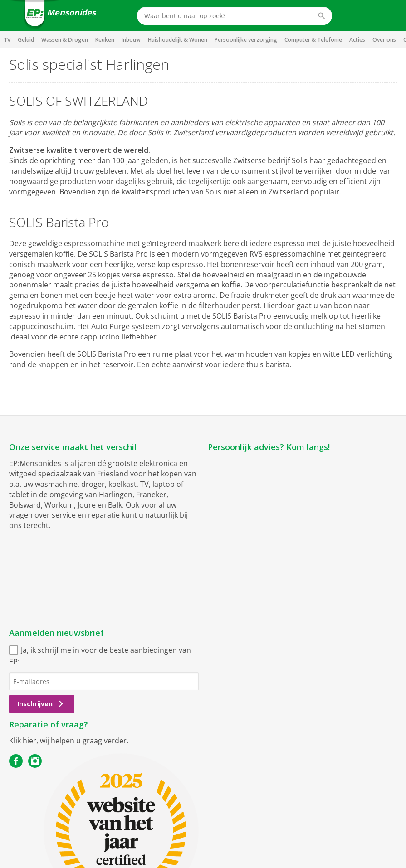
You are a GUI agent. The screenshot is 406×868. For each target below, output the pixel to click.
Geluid (26, 40)
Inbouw (131, 40)
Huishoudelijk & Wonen (178, 40)
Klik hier (23, 741)
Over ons (384, 40)
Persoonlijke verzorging (246, 40)
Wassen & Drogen (65, 40)
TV (7, 40)
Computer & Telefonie (313, 40)
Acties (357, 40)
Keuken (105, 40)
